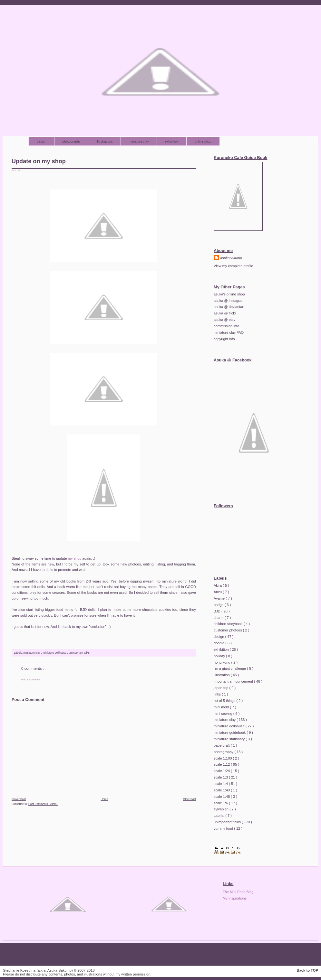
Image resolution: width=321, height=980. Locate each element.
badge (219, 605)
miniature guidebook (230, 733)
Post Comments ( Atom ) (43, 804)
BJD (218, 611)
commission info (226, 326)
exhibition (172, 141)
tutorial (219, 816)
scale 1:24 (222, 771)
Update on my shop (39, 161)
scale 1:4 (221, 784)
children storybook (229, 624)
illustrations (105, 141)
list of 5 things (225, 701)
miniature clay (139, 141)
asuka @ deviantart (229, 307)
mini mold (222, 707)
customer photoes (228, 630)
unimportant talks (79, 653)
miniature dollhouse (55, 653)
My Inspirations (235, 898)
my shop (75, 558)
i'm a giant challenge (230, 668)
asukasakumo (231, 258)
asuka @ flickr (225, 313)
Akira (218, 585)
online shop (203, 141)
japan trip (221, 688)
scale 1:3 (221, 777)
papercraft (222, 745)
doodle (219, 643)
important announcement (234, 681)
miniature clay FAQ (229, 332)
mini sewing (224, 714)
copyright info (224, 339)
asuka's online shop (229, 294)
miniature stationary (230, 739)
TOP (315, 970)
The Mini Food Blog (238, 892)
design (42, 141)
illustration (222, 675)
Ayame (220, 598)
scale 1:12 (222, 764)
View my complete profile (233, 266)
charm (219, 618)
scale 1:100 (223, 758)
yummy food (224, 828)
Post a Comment (31, 680)
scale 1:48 (222, 797)
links (218, 694)
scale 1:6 (221, 803)
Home (105, 799)
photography (72, 141)
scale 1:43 (222, 790)
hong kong (223, 662)
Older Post (190, 799)
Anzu (218, 592)
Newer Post (19, 799)
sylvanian (222, 809)
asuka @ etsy (224, 320)
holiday (220, 656)
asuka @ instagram (229, 301)
